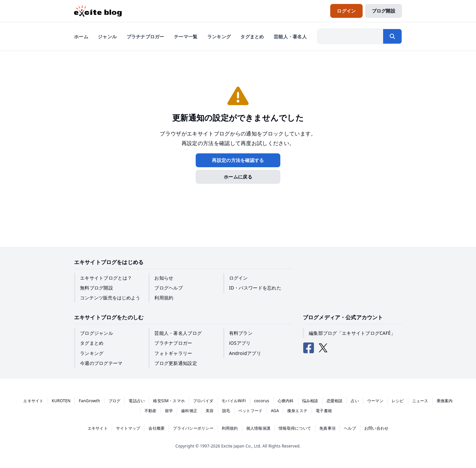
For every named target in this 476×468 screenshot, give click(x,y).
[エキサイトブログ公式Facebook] (309, 348)
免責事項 (327, 428)
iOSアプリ (240, 343)
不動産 (151, 411)
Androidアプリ (245, 353)
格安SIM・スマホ (169, 401)
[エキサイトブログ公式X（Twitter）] (323, 348)
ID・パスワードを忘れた (255, 288)
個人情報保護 (258, 428)
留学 (169, 411)
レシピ (398, 401)
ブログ (115, 401)
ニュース (420, 401)
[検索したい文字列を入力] (350, 36)
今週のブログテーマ (101, 363)
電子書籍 (324, 411)
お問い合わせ (376, 428)
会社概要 (157, 428)
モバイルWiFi (234, 401)
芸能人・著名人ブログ (178, 333)
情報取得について (295, 428)
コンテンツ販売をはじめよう (110, 298)
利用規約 (164, 298)
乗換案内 (445, 401)
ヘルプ (350, 428)
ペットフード (250, 411)
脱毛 (226, 411)
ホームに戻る (238, 177)
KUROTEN (61, 401)
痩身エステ (297, 411)
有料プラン (241, 333)
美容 (210, 411)
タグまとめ (92, 343)
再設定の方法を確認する (238, 160)
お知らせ (164, 278)
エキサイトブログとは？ (106, 278)
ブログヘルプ (169, 288)
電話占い (137, 401)
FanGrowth (89, 401)
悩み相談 (310, 401)
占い (355, 401)
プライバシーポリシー (193, 428)
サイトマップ (128, 428)
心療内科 (286, 401)
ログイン (238, 278)
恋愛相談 (335, 401)
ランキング (92, 353)
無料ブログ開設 (97, 288)
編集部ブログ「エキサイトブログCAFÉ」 (352, 333)
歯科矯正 (189, 411)
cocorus (262, 401)
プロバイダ (203, 401)
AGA (275, 411)
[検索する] (392, 36)
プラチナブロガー (173, 343)
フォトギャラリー (173, 353)
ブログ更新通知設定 (176, 363)
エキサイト (33, 401)
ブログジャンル (97, 333)
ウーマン (375, 401)
